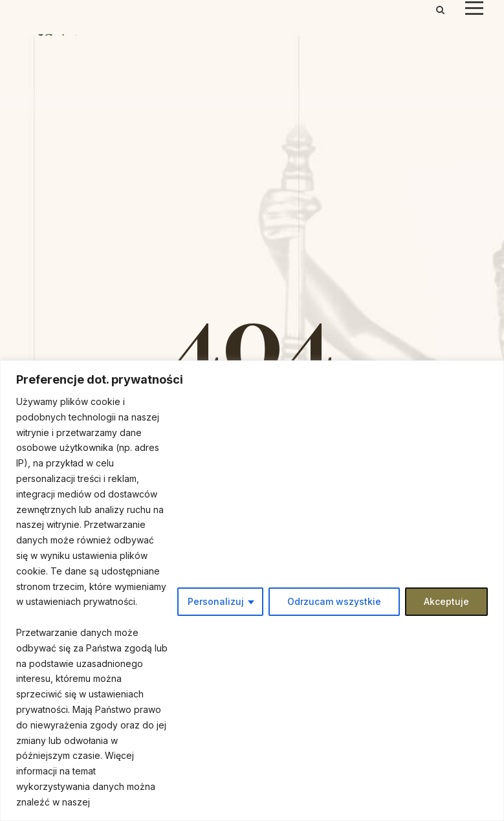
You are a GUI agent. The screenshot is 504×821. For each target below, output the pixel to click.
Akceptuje (446, 601)
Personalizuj (216, 601)
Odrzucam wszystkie (334, 601)
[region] (252, 591)
